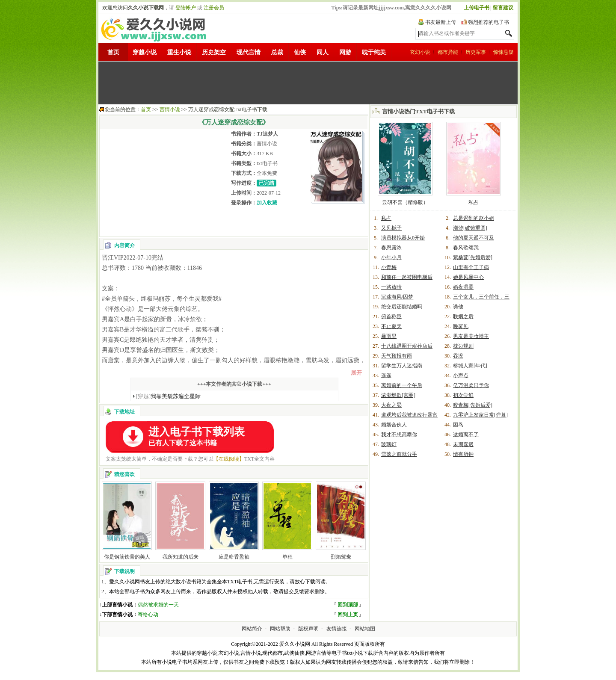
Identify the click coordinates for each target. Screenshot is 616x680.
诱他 (458, 307)
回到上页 (348, 615)
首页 (113, 52)
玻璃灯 (389, 444)
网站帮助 (280, 629)
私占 (474, 202)
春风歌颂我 (466, 248)
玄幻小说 (420, 52)
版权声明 (308, 629)
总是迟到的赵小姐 (474, 218)
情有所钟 (463, 454)
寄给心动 (148, 615)
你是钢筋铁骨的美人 (127, 557)
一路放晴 (391, 287)
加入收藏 (267, 203)
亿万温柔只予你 (471, 385)
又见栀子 (391, 228)
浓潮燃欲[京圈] (398, 395)
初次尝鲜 (463, 395)
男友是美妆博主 (471, 336)
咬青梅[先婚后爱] (473, 405)
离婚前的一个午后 (402, 385)
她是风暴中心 (468, 277)
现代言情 (249, 52)
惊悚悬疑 (503, 52)
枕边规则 (463, 346)
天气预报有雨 (397, 356)
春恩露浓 (391, 248)
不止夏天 (391, 326)
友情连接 (337, 629)
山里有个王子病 (471, 267)
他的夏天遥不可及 (474, 238)
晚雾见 (461, 326)
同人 (323, 52)
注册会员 (214, 8)
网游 (345, 52)
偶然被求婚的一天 (158, 605)
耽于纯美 (374, 52)
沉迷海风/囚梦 (397, 297)
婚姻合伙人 (394, 425)
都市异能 (448, 52)
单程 (287, 557)
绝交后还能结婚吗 (402, 307)
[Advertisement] (308, 83)
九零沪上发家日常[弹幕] (480, 415)
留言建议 (503, 8)
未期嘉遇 (463, 444)
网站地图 (365, 629)
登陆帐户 (186, 8)
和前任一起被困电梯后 (407, 277)
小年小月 (391, 257)
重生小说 (179, 52)
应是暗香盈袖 (234, 557)
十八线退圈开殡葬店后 (407, 346)
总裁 (277, 52)
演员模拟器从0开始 (403, 238)
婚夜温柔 (463, 287)
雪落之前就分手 (399, 454)
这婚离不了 (466, 435)
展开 (356, 373)
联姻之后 (463, 316)
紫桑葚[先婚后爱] (473, 257)
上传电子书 (477, 8)
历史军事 (476, 52)
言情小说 (170, 109)
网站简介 (252, 629)
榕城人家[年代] (470, 366)
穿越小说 (145, 52)
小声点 (461, 375)
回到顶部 (348, 605)
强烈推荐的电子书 (489, 22)
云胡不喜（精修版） (405, 202)
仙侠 (300, 52)
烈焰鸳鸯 (341, 557)
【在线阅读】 (229, 459)
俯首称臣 (391, 316)
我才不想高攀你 (399, 435)
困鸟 (458, 425)
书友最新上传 (441, 22)
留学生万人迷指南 (402, 366)
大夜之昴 (391, 405)
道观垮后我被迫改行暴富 (409, 415)
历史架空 (214, 52)
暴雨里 (389, 336)
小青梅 (389, 267)
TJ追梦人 (267, 134)
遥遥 (386, 375)
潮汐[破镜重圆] (470, 228)
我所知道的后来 (181, 557)
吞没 (458, 356)
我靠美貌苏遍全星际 (169, 396)
